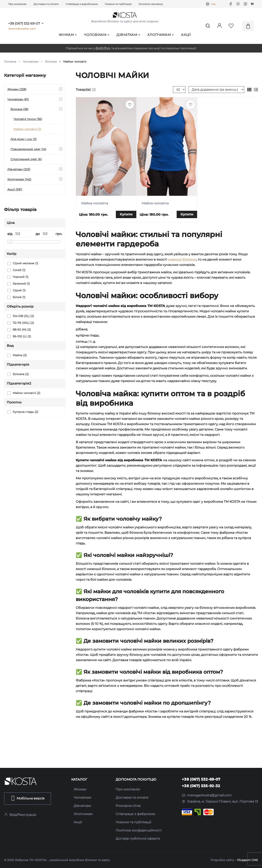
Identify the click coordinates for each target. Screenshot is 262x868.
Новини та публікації (118, 4)
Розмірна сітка (128, 806)
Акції (186, 35)
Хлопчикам (161, 35)
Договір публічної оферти (138, 839)
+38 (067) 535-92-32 (201, 786)
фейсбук (103, 48)
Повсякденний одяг (28, 149)
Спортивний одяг (26, 159)
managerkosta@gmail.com (207, 795)
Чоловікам (97, 35)
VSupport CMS (247, 860)
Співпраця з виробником (82, 4)
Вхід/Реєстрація (20, 815)
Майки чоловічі (27, 129)
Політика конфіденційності (139, 830)
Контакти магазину (151, 4)
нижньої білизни (182, 259)
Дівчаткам (128, 35)
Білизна (51, 62)
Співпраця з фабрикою (135, 814)
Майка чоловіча (95, 203)
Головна (10, 62)
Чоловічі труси (28, 119)
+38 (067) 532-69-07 (24, 24)
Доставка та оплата (46, 4)
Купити (126, 214)
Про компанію (17, 4)
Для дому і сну (24, 139)
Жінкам (68, 35)
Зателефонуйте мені (22, 29)
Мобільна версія (28, 798)
